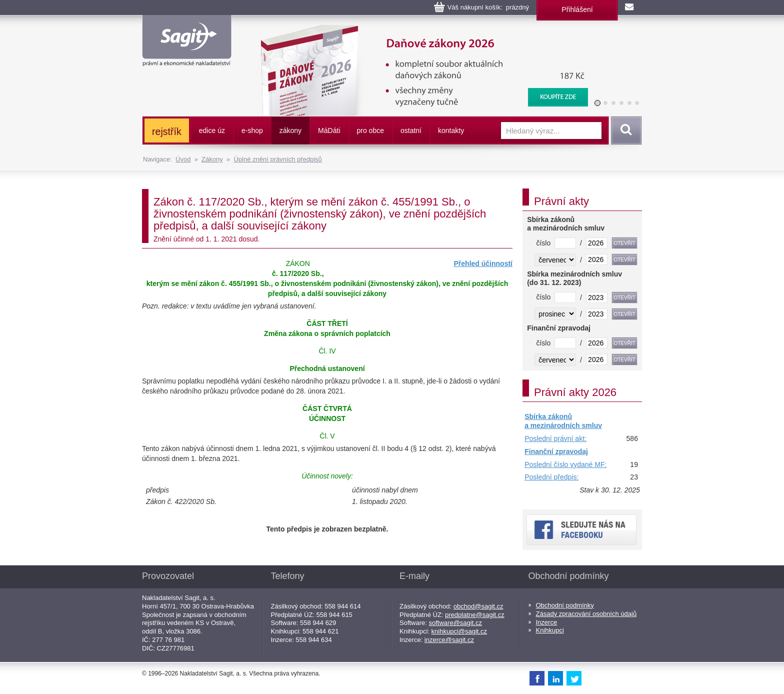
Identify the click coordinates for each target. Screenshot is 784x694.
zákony (290, 130)
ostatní (411, 130)
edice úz (212, 130)
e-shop (252, 130)
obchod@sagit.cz (478, 606)
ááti (329, 130)
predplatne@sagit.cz (475, 615)
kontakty (451, 130)
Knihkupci (550, 630)
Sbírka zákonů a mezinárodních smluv (563, 421)
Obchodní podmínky (565, 605)
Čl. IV (327, 351)
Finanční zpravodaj (556, 451)
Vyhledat (624, 130)
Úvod (183, 159)
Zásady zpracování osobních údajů (586, 614)
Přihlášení (577, 9)
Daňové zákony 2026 (420, 30)
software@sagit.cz (455, 623)
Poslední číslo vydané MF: (565, 464)
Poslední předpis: (551, 477)
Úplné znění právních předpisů (277, 159)
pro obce (370, 130)
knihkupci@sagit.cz (459, 631)
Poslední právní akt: (555, 438)
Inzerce (547, 622)
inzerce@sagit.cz (449, 640)
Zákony (212, 159)
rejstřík (167, 131)
